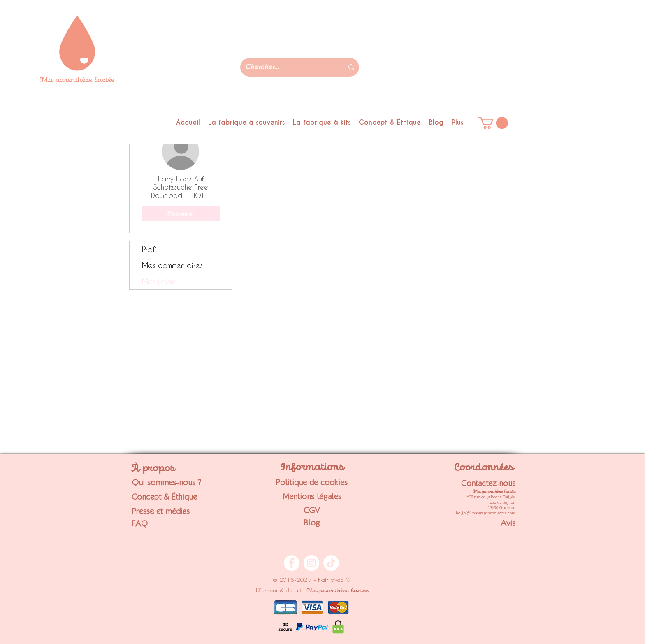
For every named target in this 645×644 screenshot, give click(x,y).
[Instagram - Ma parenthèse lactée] (311, 563)
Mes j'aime (159, 281)
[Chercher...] (288, 67)
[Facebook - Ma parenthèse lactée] (292, 563)
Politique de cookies (312, 482)
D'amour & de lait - (312, 590)
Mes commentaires (172, 265)
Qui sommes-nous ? (167, 482)
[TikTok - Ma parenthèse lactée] (331, 563)
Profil (150, 249)
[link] (493, 123)
